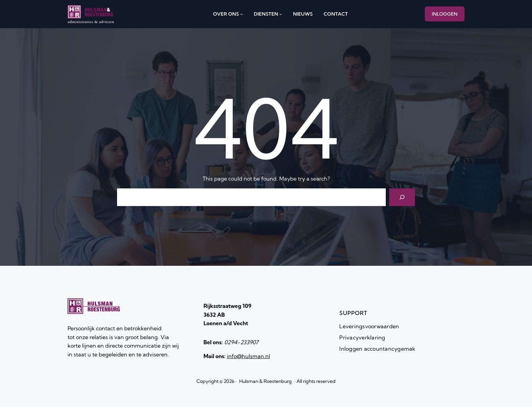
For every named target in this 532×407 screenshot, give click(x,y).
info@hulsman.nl (249, 356)
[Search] (402, 197)
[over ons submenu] (242, 14)
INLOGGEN (445, 14)
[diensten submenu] (281, 14)
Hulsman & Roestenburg (265, 381)
